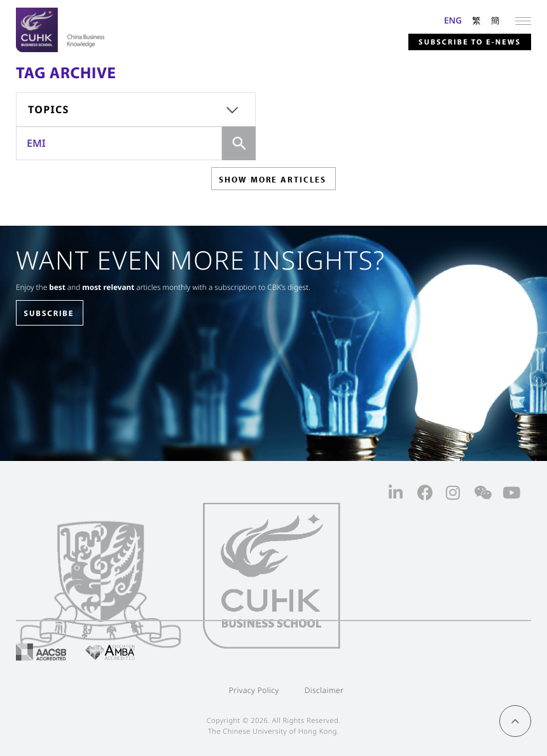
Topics (49, 109)
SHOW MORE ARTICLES (273, 179)
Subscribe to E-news (470, 42)
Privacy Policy (254, 690)
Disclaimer (324, 690)
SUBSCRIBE (49, 313)
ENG (453, 20)
